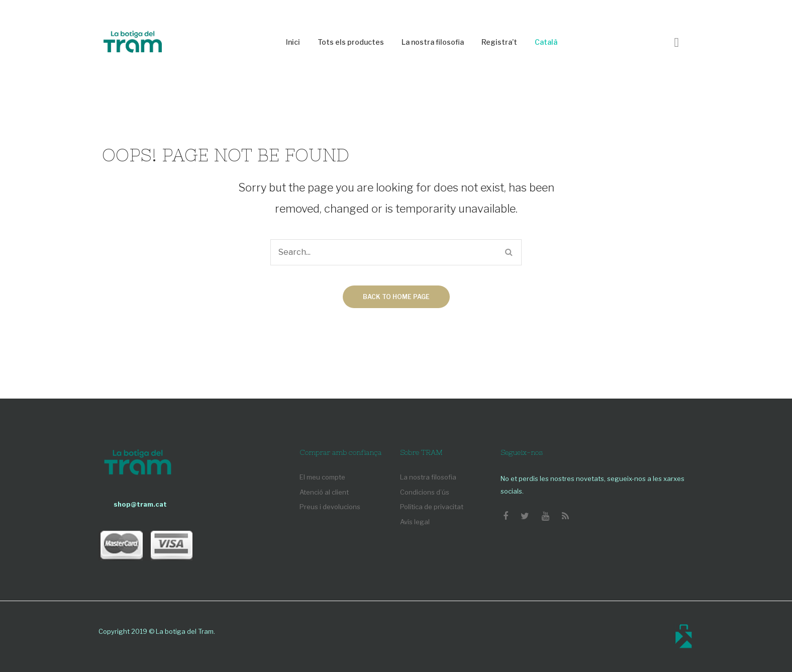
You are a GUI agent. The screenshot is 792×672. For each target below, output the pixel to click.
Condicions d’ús (425, 492)
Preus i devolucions (330, 507)
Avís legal (415, 522)
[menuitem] (293, 42)
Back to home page (396, 297)
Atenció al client (324, 492)
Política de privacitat (432, 507)
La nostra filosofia (428, 477)
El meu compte (322, 477)
